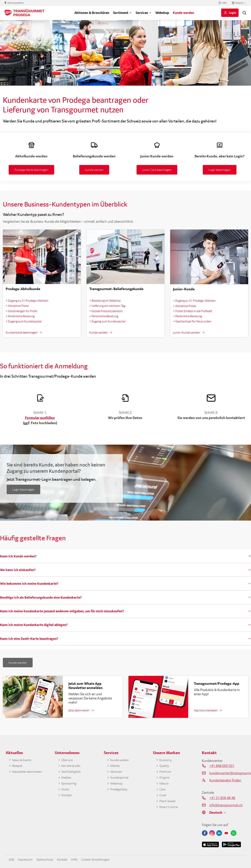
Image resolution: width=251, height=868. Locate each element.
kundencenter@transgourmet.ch (227, 773)
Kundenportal (120, 778)
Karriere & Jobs (72, 766)
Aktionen (117, 772)
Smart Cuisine (170, 809)
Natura (164, 784)
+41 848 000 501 (222, 766)
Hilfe (224, 3)
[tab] (126, 556)
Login (233, 13)
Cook (163, 797)
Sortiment (121, 13)
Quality (165, 766)
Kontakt (67, 797)
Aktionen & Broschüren (92, 13)
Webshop (162, 13)
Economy (166, 760)
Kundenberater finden (225, 780)
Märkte (115, 766)
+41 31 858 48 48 (222, 798)
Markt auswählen (16, 3)
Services (142, 13)
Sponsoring (70, 784)
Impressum (27, 859)
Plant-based (168, 803)
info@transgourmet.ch (226, 805)
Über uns (68, 760)
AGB (12, 859)
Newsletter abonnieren (29, 772)
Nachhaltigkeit (72, 772)
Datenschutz (48, 859)
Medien (67, 778)
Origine (165, 778)
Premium (166, 772)
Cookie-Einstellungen (103, 859)
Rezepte (18, 766)
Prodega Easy (120, 791)
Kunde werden (183, 13)
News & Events (23, 760)
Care (163, 791)
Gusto (66, 791)
